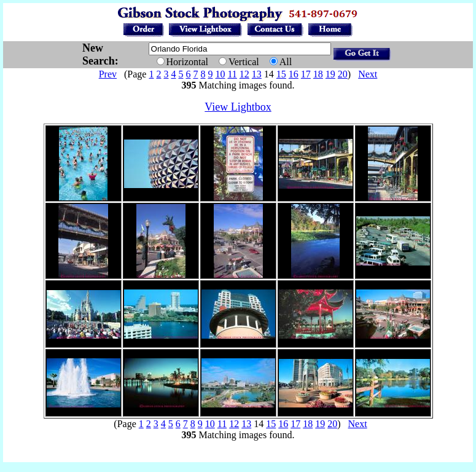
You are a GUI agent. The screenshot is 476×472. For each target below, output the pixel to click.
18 (318, 74)
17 (306, 74)
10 (220, 74)
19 (330, 74)
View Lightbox (238, 107)
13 (257, 74)
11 (232, 74)
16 (294, 74)
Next (368, 74)
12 (244, 74)
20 (343, 74)
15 (281, 74)
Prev (108, 74)
